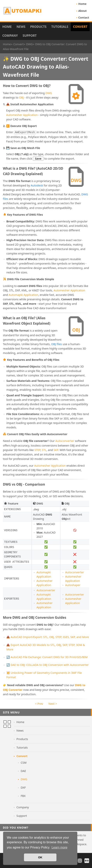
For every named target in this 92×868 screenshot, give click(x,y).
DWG (49, 93)
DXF (23, 787)
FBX (23, 795)
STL (44, 450)
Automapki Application (23, 294)
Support (30, 36)
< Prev (39, 703)
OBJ (22, 97)
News (21, 27)
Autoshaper (73, 585)
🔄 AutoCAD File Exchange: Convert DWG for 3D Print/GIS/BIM (47, 657)
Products (38, 27)
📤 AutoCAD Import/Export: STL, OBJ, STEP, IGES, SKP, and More (48, 637)
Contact (84, 17)
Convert (80, 27)
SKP (56, 450)
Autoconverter (65, 440)
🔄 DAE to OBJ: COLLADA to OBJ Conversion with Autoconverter (48, 664)
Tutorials (60, 27)
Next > (53, 703)
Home (82, 4)
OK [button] (40, 857)
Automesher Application (22, 115)
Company (10, 36)
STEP (37, 450)
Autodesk (37, 185)
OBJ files (57, 344)
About (83, 11)
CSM (24, 762)
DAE (23, 771)
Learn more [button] (60, 847)
